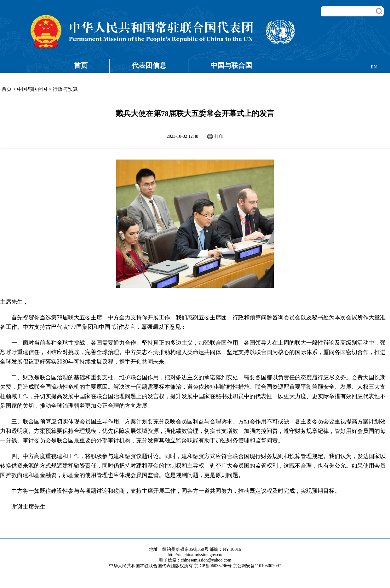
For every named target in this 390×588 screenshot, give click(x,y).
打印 (219, 136)
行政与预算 (65, 89)
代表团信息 (149, 65)
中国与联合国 (231, 65)
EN (374, 67)
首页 (81, 65)
